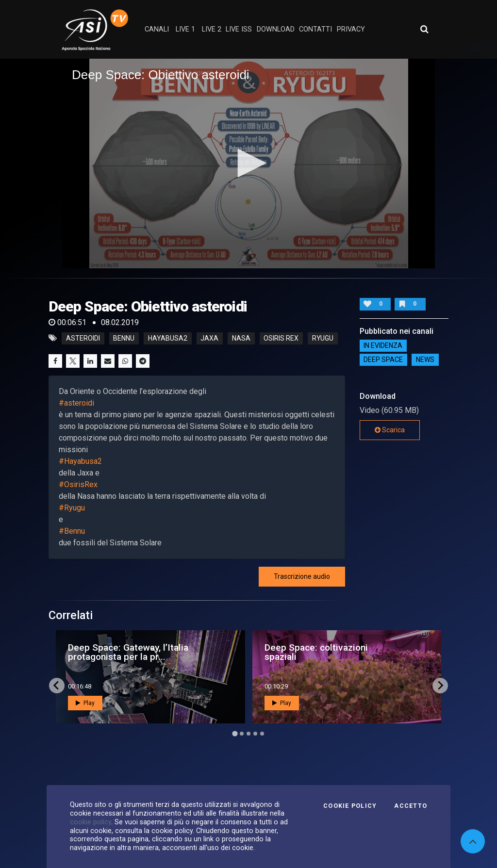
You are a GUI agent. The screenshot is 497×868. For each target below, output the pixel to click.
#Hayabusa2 (80, 461)
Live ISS (239, 29)
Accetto (411, 806)
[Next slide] (440, 686)
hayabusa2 (168, 338)
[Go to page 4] (255, 734)
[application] (248, 164)
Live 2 (212, 29)
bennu (124, 338)
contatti (315, 29)
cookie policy (91, 822)
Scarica (390, 430)
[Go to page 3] (248, 734)
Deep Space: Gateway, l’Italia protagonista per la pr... (128, 652)
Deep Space (383, 360)
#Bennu (72, 531)
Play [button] (85, 703)
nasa (241, 338)
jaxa (209, 338)
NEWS (425, 360)
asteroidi (83, 338)
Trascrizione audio (302, 576)
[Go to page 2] (242, 734)
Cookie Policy (350, 806)
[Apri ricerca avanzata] (424, 29)
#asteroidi (76, 403)
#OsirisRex (78, 484)
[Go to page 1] (235, 733)
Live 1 (185, 29)
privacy (351, 29)
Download (276, 29)
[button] (248, 163)
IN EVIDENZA (383, 346)
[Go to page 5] (262, 734)
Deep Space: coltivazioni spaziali (316, 652)
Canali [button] (157, 29)
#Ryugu (72, 508)
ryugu (323, 338)
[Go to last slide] (57, 686)
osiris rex (281, 338)
